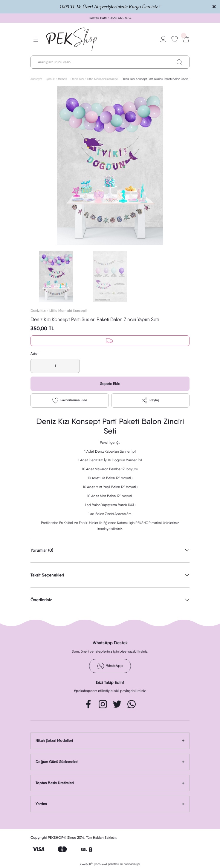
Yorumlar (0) (42, 550)
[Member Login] (163, 39)
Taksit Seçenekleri (47, 575)
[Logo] (72, 39)
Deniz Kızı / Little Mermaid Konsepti (59, 311)
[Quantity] (55, 366)
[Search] (110, 62)
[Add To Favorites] (70, 400)
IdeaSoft (86, 864)
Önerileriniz (41, 600)
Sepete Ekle (110, 384)
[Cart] (186, 39)
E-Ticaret (101, 864)
